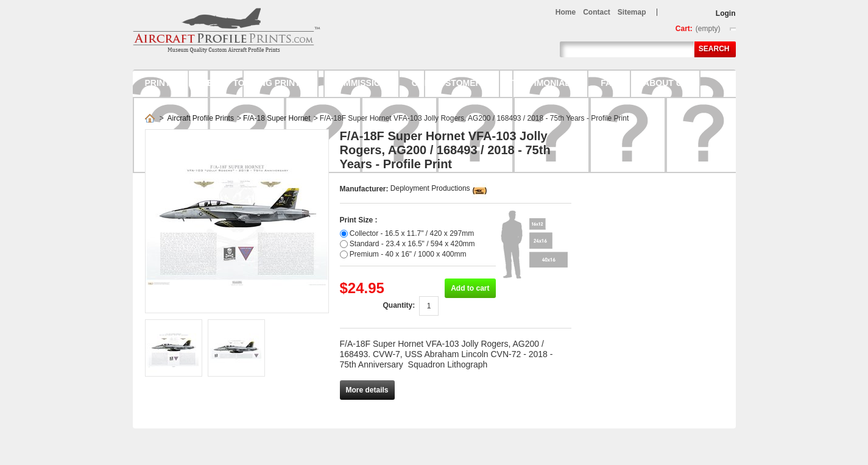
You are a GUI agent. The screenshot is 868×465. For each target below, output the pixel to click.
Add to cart (470, 288)
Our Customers (450, 83)
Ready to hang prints (253, 83)
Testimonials (544, 83)
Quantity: (399, 305)
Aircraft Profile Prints (201, 118)
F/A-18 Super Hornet (277, 118)
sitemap (632, 12)
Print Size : (359, 220)
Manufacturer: (365, 189)
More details (367, 390)
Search (714, 49)
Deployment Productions (430, 188)
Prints (161, 83)
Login (726, 13)
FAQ (609, 83)
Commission (359, 83)
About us (665, 83)
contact (597, 12)
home (566, 12)
